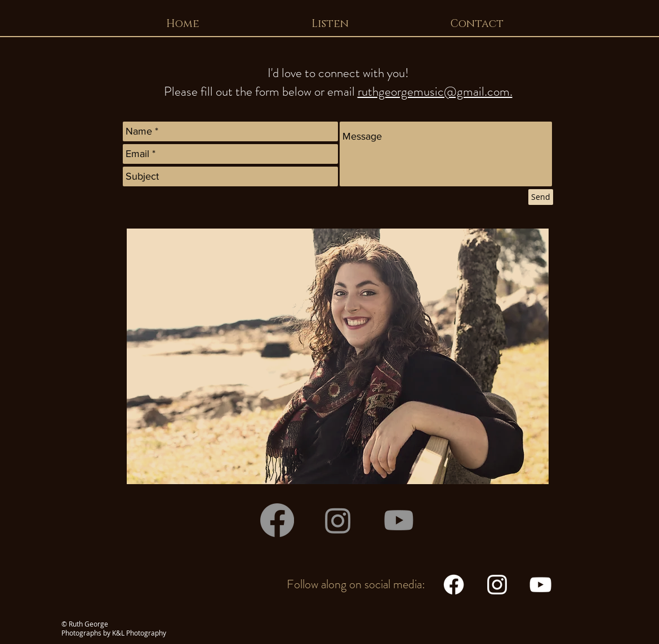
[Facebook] (277, 520)
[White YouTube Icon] (540, 585)
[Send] (541, 197)
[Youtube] (399, 520)
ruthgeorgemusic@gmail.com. (435, 91)
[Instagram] (338, 520)
